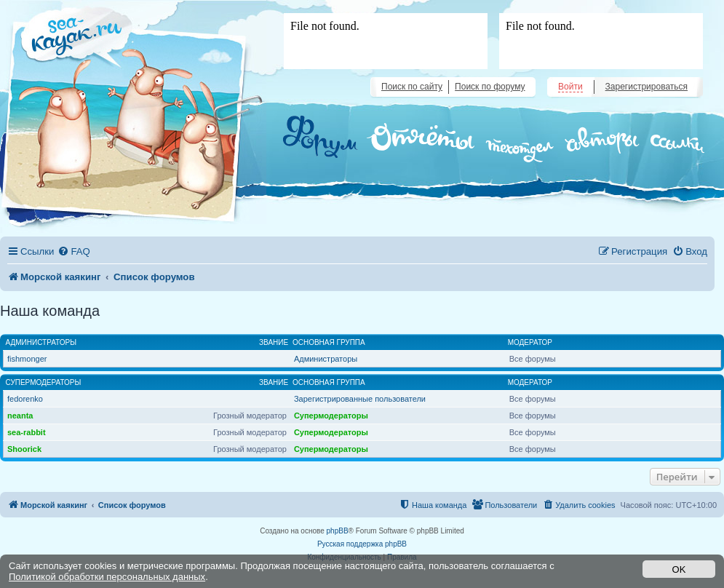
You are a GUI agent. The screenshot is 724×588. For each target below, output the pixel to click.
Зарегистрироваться (647, 87)
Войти (570, 87)
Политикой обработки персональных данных (107, 577)
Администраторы (41, 342)
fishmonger (27, 359)
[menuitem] (73, 251)
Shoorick (24, 449)
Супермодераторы (44, 382)
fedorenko (25, 399)
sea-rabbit (27, 432)
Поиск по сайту (412, 87)
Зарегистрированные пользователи (360, 399)
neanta (20, 416)
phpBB (338, 531)
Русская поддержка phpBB (362, 544)
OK (679, 569)
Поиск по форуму (490, 87)
